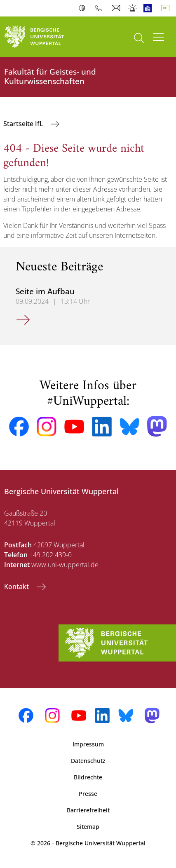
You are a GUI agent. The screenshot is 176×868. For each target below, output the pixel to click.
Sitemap (88, 827)
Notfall (133, 8)
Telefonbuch (100, 8)
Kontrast (84, 8)
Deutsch (167, 8)
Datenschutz (88, 761)
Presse (88, 794)
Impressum (88, 744)
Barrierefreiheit (88, 810)
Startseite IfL (24, 124)
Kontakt (17, 586)
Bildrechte (88, 777)
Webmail (117, 8)
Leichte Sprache (149, 8)
